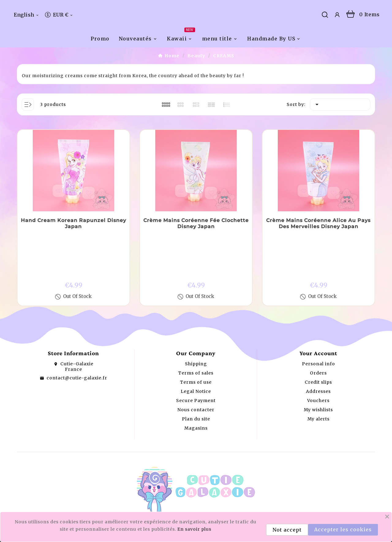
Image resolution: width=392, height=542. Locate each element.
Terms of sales (196, 361)
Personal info (318, 352)
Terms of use (196, 371)
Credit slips (318, 371)
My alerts (318, 407)
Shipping (196, 352)
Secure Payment (196, 389)
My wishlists (318, 398)
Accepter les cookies (343, 529)
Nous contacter (196, 398)
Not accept (287, 530)
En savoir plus (194, 529)
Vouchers (318, 389)
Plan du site (196, 407)
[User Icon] (337, 33)
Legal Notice (196, 380)
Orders (318, 361)
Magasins (196, 416)
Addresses (318, 380)
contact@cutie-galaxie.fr (77, 366)
